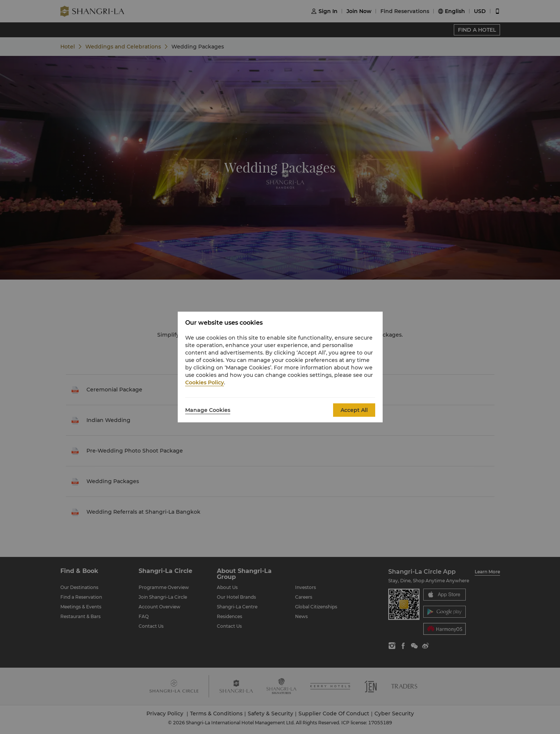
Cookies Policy (205, 382)
